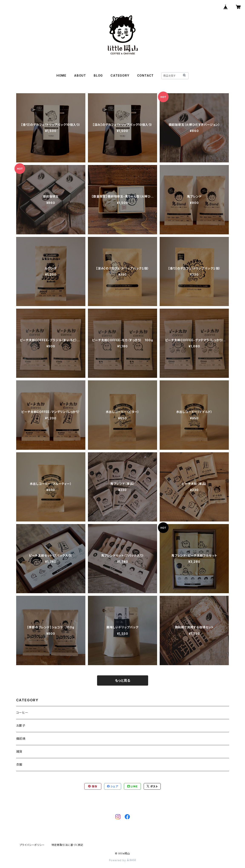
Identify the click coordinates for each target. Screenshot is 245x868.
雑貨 (19, 751)
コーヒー (22, 713)
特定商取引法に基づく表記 (67, 845)
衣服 (19, 764)
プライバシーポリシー (32, 845)
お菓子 (21, 725)
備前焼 (21, 738)
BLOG (98, 75)
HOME (61, 75)
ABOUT (80, 75)
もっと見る (123, 680)
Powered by (123, 860)
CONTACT (145, 75)
